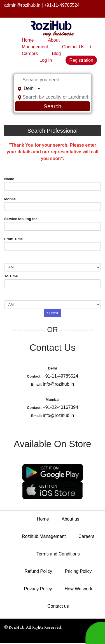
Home (28, 40)
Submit (53, 313)
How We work (78, 589)
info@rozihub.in (58, 384)
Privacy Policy (38, 589)
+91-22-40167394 (60, 407)
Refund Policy (38, 571)
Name (9, 179)
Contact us (58, 606)
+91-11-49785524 (62, 5)
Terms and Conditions (58, 554)
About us (70, 519)
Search (53, 106)
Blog (56, 53)
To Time (11, 276)
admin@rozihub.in (22, 5)
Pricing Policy (78, 571)
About (54, 40)
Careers (30, 53)
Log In (46, 60)
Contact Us (73, 47)
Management (35, 47)
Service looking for (21, 219)
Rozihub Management (44, 536)
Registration (81, 60)
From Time (13, 239)
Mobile (10, 199)
